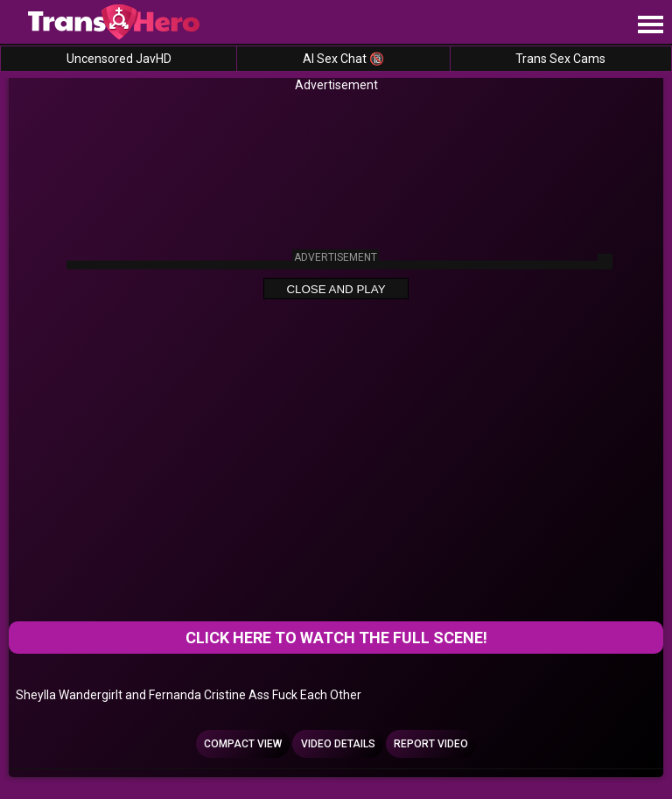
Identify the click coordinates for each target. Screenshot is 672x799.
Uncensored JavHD (119, 59)
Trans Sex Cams (560, 59)
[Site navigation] (650, 25)
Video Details (338, 744)
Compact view (243, 744)
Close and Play (336, 289)
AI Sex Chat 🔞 (343, 59)
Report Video (431, 744)
